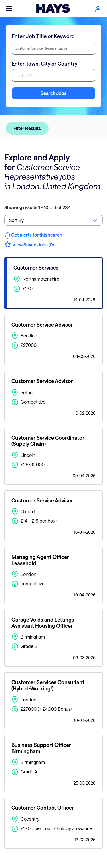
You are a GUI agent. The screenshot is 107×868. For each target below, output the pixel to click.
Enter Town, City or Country (45, 64)
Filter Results (27, 128)
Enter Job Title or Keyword (43, 36)
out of (38, 207)
